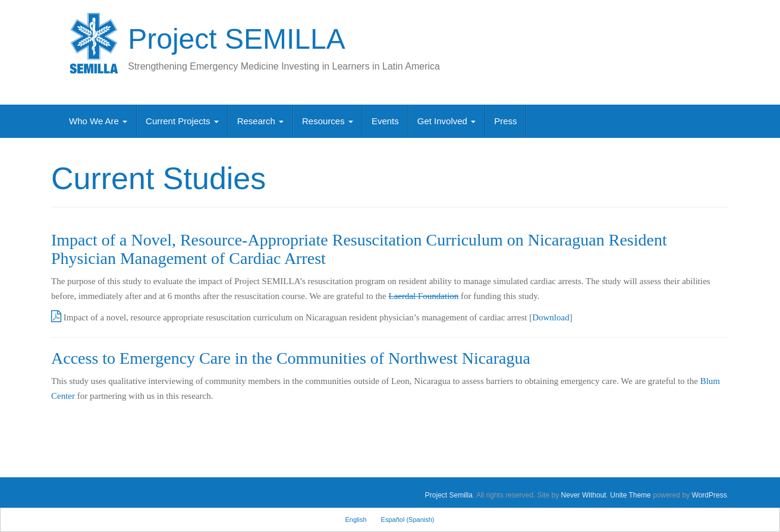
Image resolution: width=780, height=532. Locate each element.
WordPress (710, 495)
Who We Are (98, 121)
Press (505, 121)
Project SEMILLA (236, 39)
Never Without (584, 495)
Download (551, 317)
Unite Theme (630, 495)
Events (385, 121)
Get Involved (446, 121)
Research (260, 121)
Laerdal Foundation (423, 296)
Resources (328, 121)
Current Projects (182, 121)
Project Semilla (449, 495)
